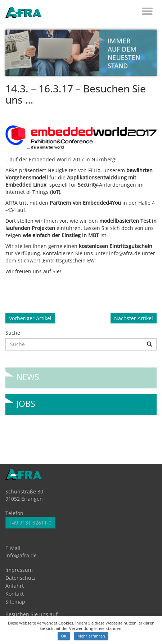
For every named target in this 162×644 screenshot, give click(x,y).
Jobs (26, 401)
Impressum (19, 570)
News (28, 374)
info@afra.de (21, 555)
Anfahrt (15, 586)
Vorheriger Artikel (30, 318)
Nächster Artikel (134, 318)
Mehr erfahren (91, 636)
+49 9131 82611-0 (30, 523)
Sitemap (15, 602)
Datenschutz (21, 578)
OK (64, 636)
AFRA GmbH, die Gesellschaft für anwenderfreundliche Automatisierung (23, 13)
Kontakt (15, 594)
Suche (13, 333)
